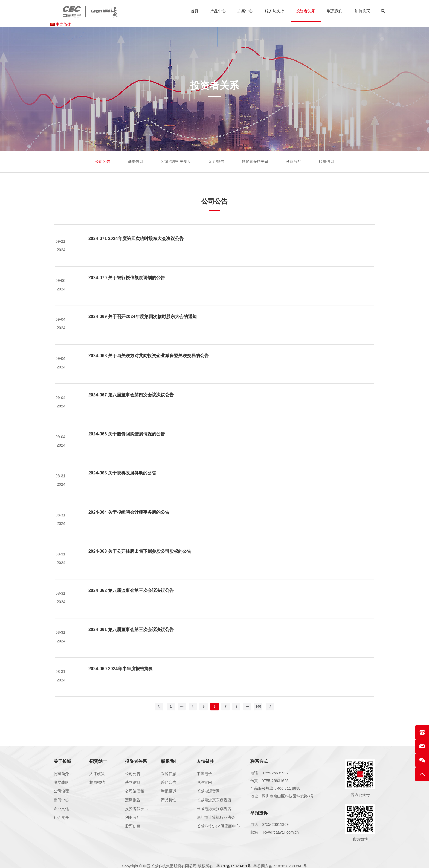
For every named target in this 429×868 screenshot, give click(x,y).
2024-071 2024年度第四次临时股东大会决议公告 (136, 248)
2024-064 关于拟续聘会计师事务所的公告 (129, 522)
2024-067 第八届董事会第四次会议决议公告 (131, 405)
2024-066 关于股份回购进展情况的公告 (127, 444)
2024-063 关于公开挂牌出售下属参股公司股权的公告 (140, 561)
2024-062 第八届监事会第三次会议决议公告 (131, 600)
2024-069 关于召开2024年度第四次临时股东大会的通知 (143, 327)
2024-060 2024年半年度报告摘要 (121, 679)
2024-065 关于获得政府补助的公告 (122, 483)
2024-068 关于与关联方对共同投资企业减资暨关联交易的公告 (149, 366)
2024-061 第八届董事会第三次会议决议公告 (131, 639)
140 (258, 716)
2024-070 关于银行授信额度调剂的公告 (127, 287)
